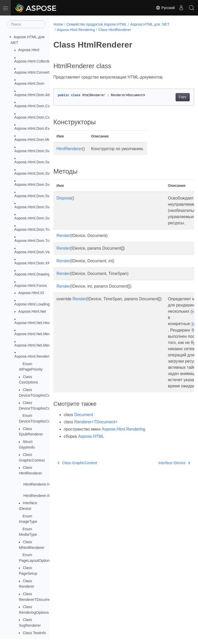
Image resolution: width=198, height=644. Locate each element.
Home (58, 24)
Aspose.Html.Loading (32, 304)
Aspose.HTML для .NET (150, 24)
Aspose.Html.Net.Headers (36, 323)
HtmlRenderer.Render (42, 496)
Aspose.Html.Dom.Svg (33, 151)
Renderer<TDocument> (96, 422)
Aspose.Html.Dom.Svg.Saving (39, 218)
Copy (173, 97)
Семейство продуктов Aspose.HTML (97, 24)
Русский (165, 8)
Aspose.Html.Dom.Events (36, 128)
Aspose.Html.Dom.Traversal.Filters (43, 241)
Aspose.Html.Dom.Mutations (38, 140)
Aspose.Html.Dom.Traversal (38, 229)
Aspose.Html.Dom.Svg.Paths (38, 207)
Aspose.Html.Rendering (34, 356)
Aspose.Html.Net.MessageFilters (42, 334)
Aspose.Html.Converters (35, 72)
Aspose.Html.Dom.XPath (35, 263)
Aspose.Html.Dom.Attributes (38, 95)
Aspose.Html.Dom (29, 83)
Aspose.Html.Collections (35, 61)
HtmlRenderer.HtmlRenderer (47, 484)
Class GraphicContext (77, 463)
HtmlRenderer (69, 149)
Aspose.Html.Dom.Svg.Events (39, 185)
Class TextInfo (34, 633)
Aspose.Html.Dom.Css (33, 117)
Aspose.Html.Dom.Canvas (36, 106)
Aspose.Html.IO (31, 293)
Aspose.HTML (91, 436)
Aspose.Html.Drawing (32, 274)
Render (63, 236)
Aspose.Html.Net (32, 311)
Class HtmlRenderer (115, 30)
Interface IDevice (164, 463)
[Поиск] (26, 24)
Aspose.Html (29, 50)
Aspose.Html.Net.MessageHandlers (44, 345)
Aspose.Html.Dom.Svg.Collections (43, 162)
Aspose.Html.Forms (31, 286)
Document (84, 415)
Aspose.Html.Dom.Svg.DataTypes (43, 173)
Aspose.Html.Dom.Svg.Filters (39, 196)
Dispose (64, 198)
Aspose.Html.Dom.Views (35, 252)
